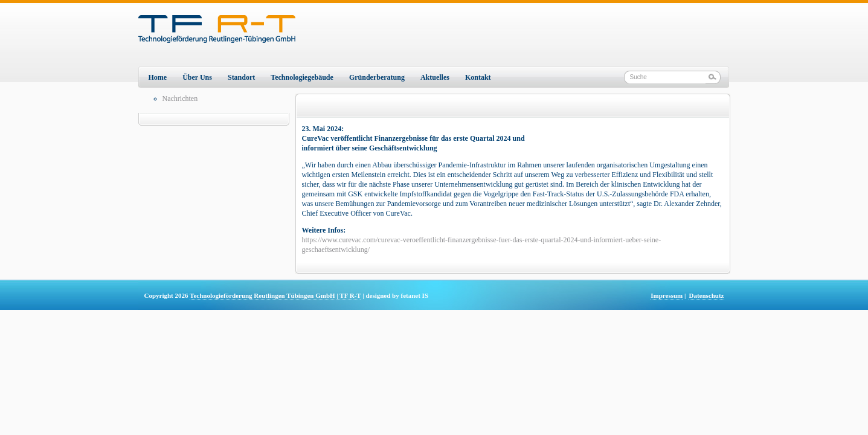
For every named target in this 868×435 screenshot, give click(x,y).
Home (158, 77)
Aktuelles (435, 77)
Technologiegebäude (302, 77)
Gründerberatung (377, 77)
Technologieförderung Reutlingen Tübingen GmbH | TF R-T (275, 295)
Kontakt (478, 77)
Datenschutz (706, 295)
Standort (241, 77)
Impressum (667, 295)
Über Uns (197, 77)
